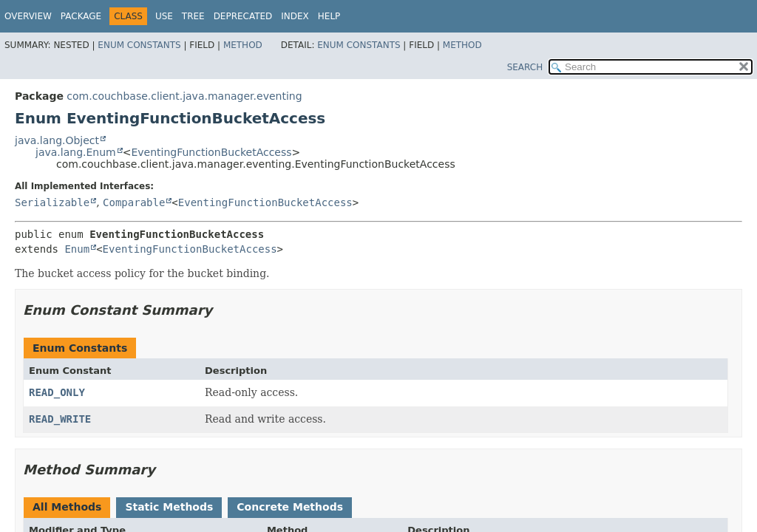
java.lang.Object (57, 140)
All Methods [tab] (67, 507)
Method (243, 45)
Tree (193, 16)
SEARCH (525, 67)
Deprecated (243, 16)
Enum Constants (139, 45)
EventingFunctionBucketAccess (211, 152)
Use (164, 16)
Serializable (52, 202)
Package (81, 16)
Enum (77, 249)
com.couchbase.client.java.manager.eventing (184, 96)
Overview (28, 16)
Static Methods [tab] (169, 507)
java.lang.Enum (76, 152)
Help (329, 16)
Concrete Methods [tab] (290, 507)
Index (295, 16)
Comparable (134, 202)
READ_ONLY (57, 392)
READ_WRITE (60, 419)
